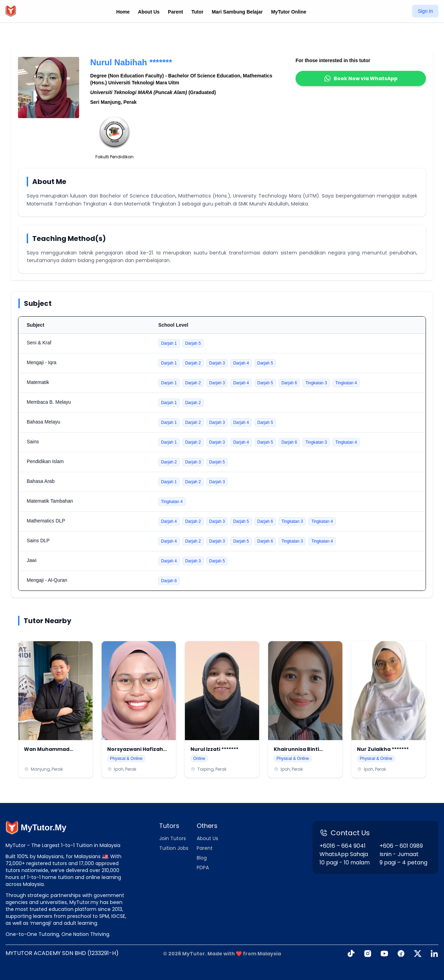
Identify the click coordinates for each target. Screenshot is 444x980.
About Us (149, 12)
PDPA (203, 868)
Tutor (198, 12)
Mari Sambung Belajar (237, 12)
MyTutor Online (289, 12)
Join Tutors (173, 838)
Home (123, 12)
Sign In (425, 11)
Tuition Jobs (174, 848)
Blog (202, 858)
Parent (176, 12)
